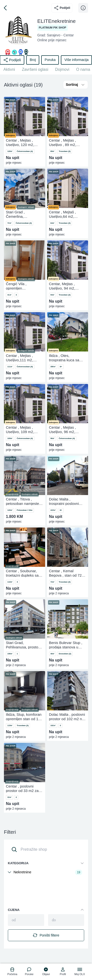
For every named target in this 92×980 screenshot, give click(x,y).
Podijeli (62, 8)
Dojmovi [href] (62, 69)
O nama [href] (83, 69)
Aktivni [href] (9, 69)
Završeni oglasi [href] (35, 69)
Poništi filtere (46, 935)
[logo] (12, 972)
